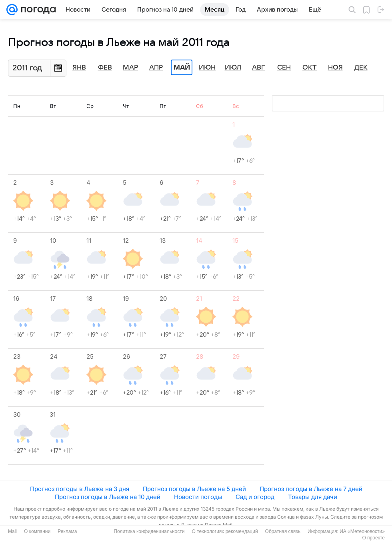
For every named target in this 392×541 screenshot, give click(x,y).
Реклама (67, 531)
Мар (130, 68)
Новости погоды (198, 497)
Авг (258, 68)
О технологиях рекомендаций (225, 531)
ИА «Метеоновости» (362, 531)
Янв (79, 68)
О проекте (373, 538)
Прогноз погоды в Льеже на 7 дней (311, 489)
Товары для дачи (313, 497)
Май (182, 68)
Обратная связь (283, 531)
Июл (233, 68)
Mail (12, 531)
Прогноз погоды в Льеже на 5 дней (194, 489)
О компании (37, 531)
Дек (361, 68)
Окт (310, 68)
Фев (105, 68)
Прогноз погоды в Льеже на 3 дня (80, 489)
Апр (156, 68)
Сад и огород (255, 497)
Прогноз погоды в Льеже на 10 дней (108, 497)
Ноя (335, 68)
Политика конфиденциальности (149, 531)
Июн (207, 68)
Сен (284, 68)
